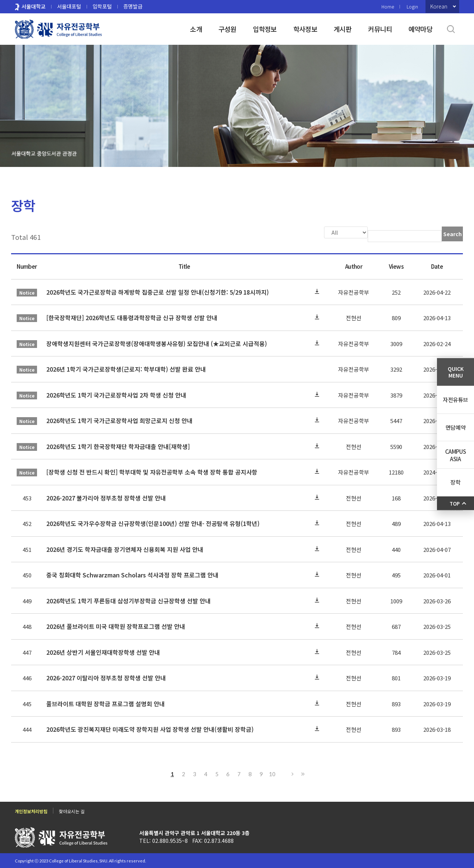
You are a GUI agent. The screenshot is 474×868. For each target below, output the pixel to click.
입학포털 (102, 6)
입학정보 (265, 29)
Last (302, 773)
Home (388, 6)
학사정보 (305, 29)
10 (272, 773)
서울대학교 (34, 6)
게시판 (343, 29)
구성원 (228, 29)
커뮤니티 (380, 29)
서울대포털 (69, 6)
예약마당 (420, 29)
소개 (196, 29)
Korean (439, 6)
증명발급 (133, 6)
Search (453, 234)
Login (412, 6)
